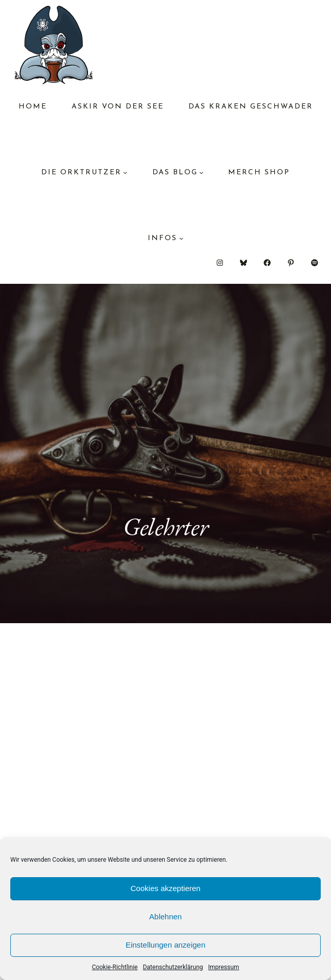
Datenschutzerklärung (173, 967)
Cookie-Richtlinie (115, 967)
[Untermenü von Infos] (181, 238)
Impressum (223, 967)
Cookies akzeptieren (166, 888)
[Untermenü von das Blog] (201, 172)
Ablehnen (165, 917)
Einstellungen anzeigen (165, 945)
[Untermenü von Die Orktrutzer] (125, 172)
